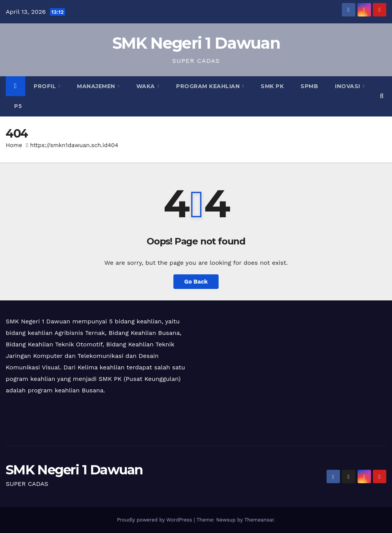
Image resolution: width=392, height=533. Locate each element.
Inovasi (348, 86)
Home (14, 145)
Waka (147, 86)
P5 (18, 106)
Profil (46, 86)
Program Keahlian (209, 86)
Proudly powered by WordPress (155, 520)
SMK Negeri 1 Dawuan (196, 43)
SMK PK (272, 86)
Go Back (196, 282)
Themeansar (259, 520)
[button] (382, 96)
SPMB (309, 86)
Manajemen (97, 86)
